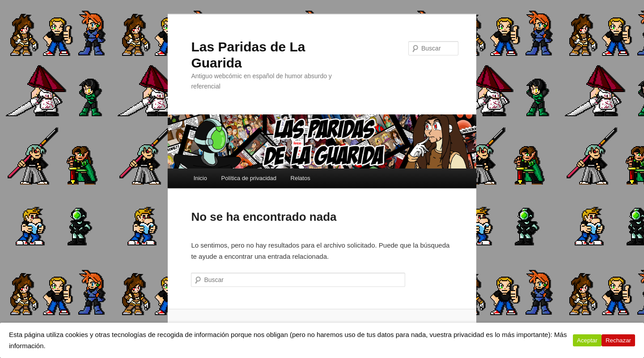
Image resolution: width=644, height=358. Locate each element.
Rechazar (618, 340)
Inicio (200, 178)
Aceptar (587, 340)
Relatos (301, 178)
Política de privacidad (249, 178)
